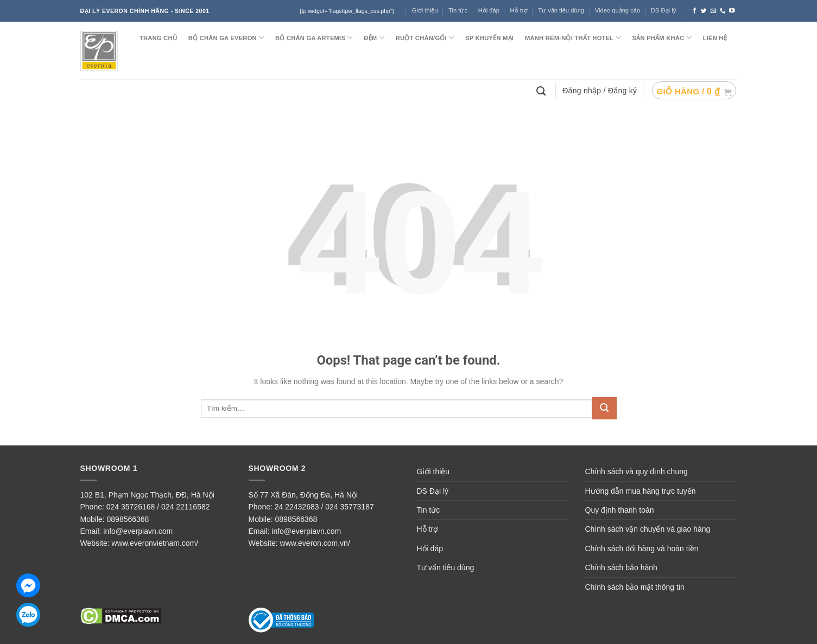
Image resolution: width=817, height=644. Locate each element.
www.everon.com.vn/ (315, 543)
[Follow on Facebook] (695, 11)
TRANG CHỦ (158, 38)
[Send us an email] (714, 11)
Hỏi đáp (430, 549)
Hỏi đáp (489, 10)
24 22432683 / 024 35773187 (324, 507)
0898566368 (128, 519)
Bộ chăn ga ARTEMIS (314, 38)
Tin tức (458, 10)
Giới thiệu (433, 471)
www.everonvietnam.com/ (155, 543)
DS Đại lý (663, 10)
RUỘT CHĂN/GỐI (425, 38)
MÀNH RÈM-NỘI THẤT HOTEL (573, 38)
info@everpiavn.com (138, 531)
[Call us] (723, 11)
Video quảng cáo (618, 10)
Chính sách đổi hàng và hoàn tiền (642, 549)
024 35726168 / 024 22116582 (158, 507)
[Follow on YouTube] (732, 11)
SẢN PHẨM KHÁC (662, 38)
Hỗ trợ (519, 10)
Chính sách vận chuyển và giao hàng (648, 529)
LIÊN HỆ (715, 38)
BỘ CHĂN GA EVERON (226, 38)
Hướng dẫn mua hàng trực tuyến (641, 491)
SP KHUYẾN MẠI (489, 38)
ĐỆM (374, 38)
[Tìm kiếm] (542, 90)
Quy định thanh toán (620, 510)
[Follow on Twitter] (704, 11)
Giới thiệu (425, 10)
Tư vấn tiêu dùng (561, 10)
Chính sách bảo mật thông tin (635, 587)
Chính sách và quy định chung (636, 471)
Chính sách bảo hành (621, 568)
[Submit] (604, 408)
